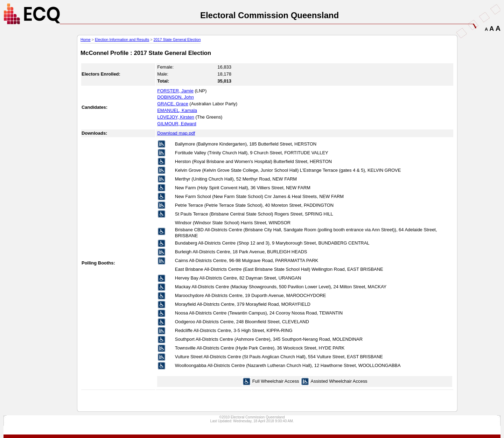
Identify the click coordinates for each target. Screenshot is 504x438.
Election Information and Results (122, 40)
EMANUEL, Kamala (177, 110)
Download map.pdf (176, 133)
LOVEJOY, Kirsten (176, 117)
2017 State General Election (177, 40)
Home (86, 40)
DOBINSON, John (175, 97)
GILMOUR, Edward (177, 124)
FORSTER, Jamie (175, 91)
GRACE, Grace (173, 104)
